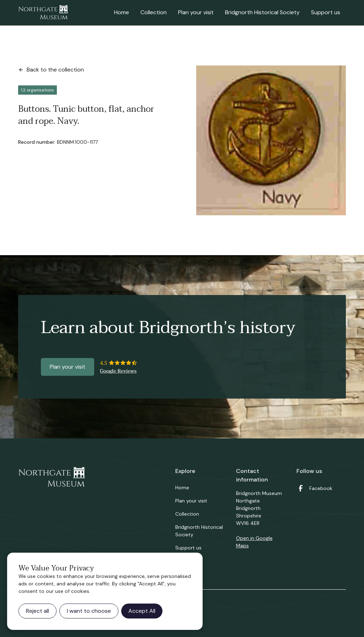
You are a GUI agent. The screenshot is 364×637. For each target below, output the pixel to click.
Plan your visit (196, 12)
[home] (43, 13)
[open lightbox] (271, 140)
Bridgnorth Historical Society (262, 12)
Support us (326, 12)
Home (122, 12)
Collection (154, 12)
